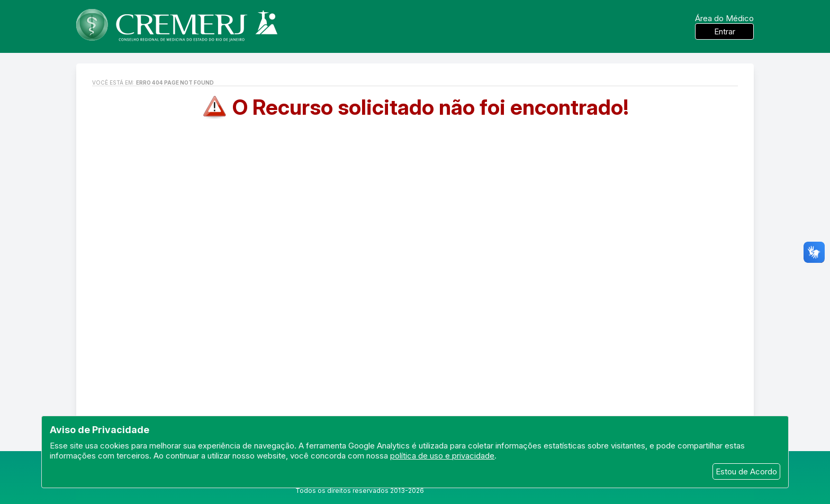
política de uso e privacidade (442, 456)
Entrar (725, 31)
